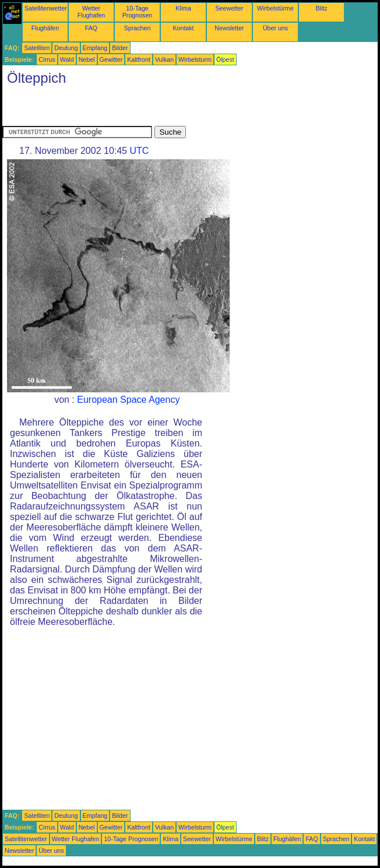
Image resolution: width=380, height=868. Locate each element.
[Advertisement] (139, 108)
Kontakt (183, 28)
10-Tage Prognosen (138, 12)
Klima (183, 8)
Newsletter (229, 28)
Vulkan (164, 59)
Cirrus (47, 59)
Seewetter (230, 8)
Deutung (66, 48)
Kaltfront (139, 59)
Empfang (95, 48)
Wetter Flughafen (91, 12)
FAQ (91, 28)
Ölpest (225, 59)
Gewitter (111, 59)
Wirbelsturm (195, 59)
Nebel (87, 59)
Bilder (120, 48)
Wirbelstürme (275, 8)
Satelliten (37, 48)
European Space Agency (128, 400)
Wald (67, 59)
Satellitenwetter (46, 8)
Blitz (321, 8)
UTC (139, 151)
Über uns (275, 28)
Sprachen (138, 28)
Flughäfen (45, 28)
